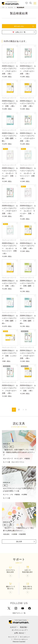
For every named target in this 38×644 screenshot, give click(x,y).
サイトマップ (12, 637)
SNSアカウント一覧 (19, 613)
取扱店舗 (24, 627)
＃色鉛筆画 (22, 534)
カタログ (14, 627)
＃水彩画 (14, 534)
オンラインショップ (20, 630)
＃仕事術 (24, 494)
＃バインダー (19, 458)
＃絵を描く (6, 534)
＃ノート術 (6, 462)
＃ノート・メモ (8, 494)
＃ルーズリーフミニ (18, 462)
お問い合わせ (20, 633)
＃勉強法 (27, 458)
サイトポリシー (25, 637)
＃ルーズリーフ (8, 458)
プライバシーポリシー (21, 639)
